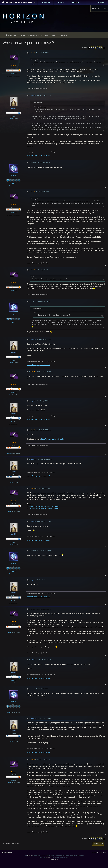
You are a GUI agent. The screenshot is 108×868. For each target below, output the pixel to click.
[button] (89, 48)
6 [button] (101, 48)
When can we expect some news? (55, 35)
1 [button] (92, 48)
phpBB (48, 857)
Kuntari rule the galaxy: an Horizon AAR (38, 156)
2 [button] (93, 48)
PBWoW (30, 856)
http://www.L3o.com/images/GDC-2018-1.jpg (43, 506)
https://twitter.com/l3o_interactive (53, 439)
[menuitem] (45, 2)
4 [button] (98, 48)
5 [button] (99, 48)
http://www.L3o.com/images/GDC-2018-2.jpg (43, 508)
